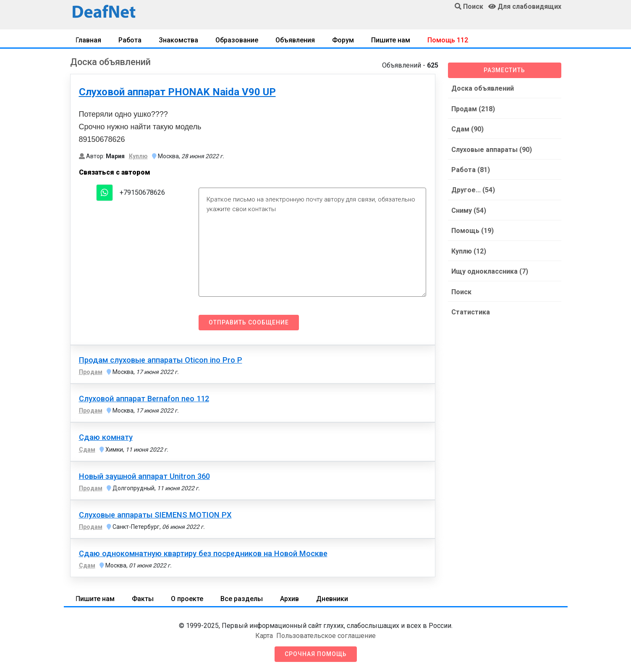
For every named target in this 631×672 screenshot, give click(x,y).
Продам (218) (473, 109)
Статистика (471, 310)
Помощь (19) (473, 229)
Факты (143, 599)
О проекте (187, 599)
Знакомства (178, 40)
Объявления (295, 40)
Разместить (504, 70)
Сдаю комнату (106, 437)
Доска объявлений (483, 88)
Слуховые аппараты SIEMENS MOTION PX (155, 515)
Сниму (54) (469, 209)
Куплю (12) (469, 250)
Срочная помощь (316, 654)
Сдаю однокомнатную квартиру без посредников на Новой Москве (203, 554)
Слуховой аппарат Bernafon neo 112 (144, 399)
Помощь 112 (448, 40)
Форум (343, 40)
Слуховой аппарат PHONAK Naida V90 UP (177, 92)
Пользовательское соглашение (326, 636)
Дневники (332, 599)
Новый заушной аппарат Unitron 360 (144, 476)
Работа (130, 40)
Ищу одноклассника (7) (490, 270)
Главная (88, 40)
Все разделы (242, 599)
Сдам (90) (467, 129)
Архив (289, 599)
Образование (237, 40)
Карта (264, 636)
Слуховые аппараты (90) (492, 149)
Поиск (461, 290)
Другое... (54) (473, 189)
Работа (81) (471, 169)
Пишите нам (391, 40)
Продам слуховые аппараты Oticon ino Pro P (161, 360)
